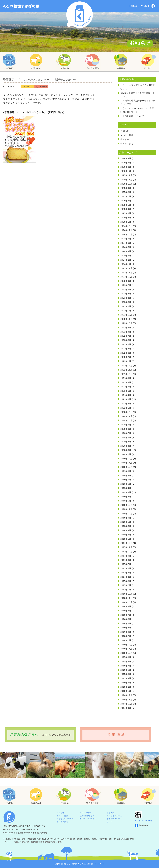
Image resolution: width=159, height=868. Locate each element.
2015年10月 (126, 653)
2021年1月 (126, 408)
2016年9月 (126, 606)
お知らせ (125, 131)
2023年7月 (126, 285)
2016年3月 (126, 632)
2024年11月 (126, 230)
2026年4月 (126, 158)
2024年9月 (126, 239)
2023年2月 (126, 306)
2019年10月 (126, 467)
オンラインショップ (88, 819)
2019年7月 (126, 480)
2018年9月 (126, 518)
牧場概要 (110, 813)
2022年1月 (126, 361)
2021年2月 (126, 404)
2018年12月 (126, 505)
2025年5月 (126, 205)
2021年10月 (126, 374)
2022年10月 (126, 323)
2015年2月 (126, 687)
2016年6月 (126, 619)
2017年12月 (126, 543)
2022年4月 (126, 349)
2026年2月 (126, 167)
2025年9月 (126, 188)
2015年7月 (126, 666)
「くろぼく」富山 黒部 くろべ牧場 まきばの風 (21, 6)
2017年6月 (126, 568)
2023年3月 (126, 302)
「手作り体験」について (132, 116)
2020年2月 (126, 454)
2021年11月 (126, 370)
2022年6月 (126, 340)
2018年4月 (126, 530)
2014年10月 (126, 704)
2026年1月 (126, 171)
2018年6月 (126, 522)
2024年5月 (126, 247)
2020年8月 (126, 429)
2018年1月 (126, 539)
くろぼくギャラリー (65, 819)
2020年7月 (126, 433)
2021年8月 (126, 382)
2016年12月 (126, 594)
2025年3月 (126, 213)
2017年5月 (126, 573)
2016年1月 (126, 640)
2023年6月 (126, 289)
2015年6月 (126, 670)
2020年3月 (126, 450)
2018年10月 (126, 513)
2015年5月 (126, 674)
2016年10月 (126, 602)
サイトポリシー (113, 819)
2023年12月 (126, 268)
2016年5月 (126, 623)
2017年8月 (126, 560)
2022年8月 (126, 332)
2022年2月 (126, 357)
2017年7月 (126, 564)
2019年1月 (126, 501)
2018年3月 (126, 535)
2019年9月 (126, 471)
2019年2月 (126, 497)
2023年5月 (126, 294)
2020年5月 (126, 442)
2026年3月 (126, 163)
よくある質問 (62, 822)
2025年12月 (126, 175)
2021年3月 (126, 399)
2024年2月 (126, 260)
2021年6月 (126, 391)
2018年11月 (126, 509)
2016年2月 (126, 636)
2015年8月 (126, 661)
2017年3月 (126, 581)
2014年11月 (126, 699)
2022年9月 (126, 328)
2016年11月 (126, 598)
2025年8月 (126, 192)
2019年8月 (126, 475)
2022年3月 (126, 353)
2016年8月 (126, 611)
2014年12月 (126, 695)
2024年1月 (126, 264)
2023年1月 (126, 311)
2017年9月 (126, 556)
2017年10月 (126, 552)
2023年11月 (126, 272)
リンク (110, 822)
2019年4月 (126, 488)
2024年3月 (126, 256)
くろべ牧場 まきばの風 (80, 15)
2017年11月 (126, 547)
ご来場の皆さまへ (87, 816)
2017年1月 (126, 590)
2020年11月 (126, 416)
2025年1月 (126, 222)
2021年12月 (126, 366)
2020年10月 (126, 420)
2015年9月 (126, 657)
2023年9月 (126, 281)
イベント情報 (127, 135)
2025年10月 (126, 184)
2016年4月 (126, 628)
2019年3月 (126, 492)
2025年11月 (126, 180)
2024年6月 (126, 243)
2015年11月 (126, 649)
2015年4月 (126, 678)
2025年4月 (126, 209)
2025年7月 (126, 196)
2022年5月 (126, 344)
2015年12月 (126, 645)
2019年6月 (126, 484)
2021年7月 (126, 387)
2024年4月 (126, 251)
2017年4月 (126, 577)
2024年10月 (126, 234)
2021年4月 (126, 395)
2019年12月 (126, 459)
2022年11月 (126, 319)
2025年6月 (126, 201)
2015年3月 (126, 683)
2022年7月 (126, 336)
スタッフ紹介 (85, 813)
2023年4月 (126, 298)
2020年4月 (126, 446)
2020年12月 (126, 412)
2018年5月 (126, 526)
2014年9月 (126, 708)
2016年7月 (126, 615)
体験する (125, 139)
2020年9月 (126, 425)
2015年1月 (126, 691)
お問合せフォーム (114, 816)
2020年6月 (126, 437)
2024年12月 (126, 226)
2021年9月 (126, 378)
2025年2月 (126, 218)
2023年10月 (126, 277)
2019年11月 (126, 463)
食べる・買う (127, 144)
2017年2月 (126, 585)
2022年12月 (126, 315)
